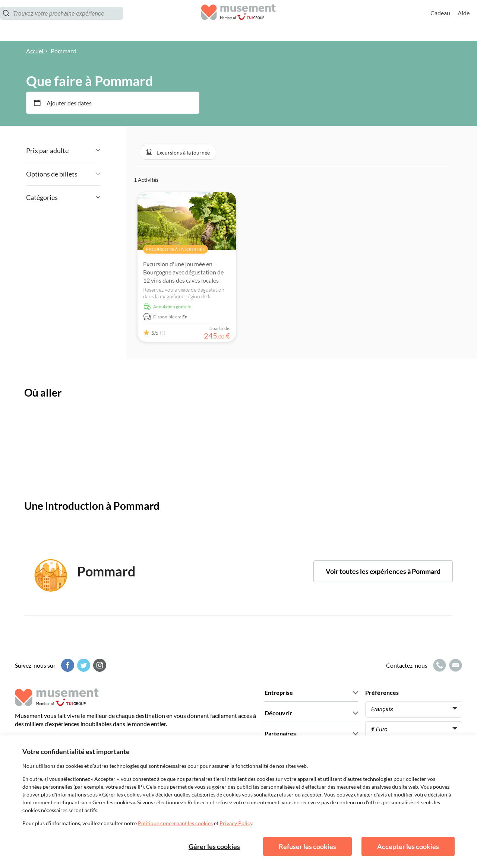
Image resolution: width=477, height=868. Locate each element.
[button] (178, 152)
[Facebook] (67, 665)
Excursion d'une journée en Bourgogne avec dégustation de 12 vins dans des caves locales (183, 272)
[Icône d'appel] (439, 665)
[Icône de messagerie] (455, 665)
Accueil (35, 51)
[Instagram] (99, 665)
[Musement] (238, 21)
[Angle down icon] (84, 150)
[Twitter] (83, 665)
